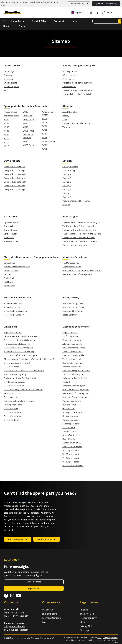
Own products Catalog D (15, 182)
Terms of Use (87, 614)
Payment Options (51, 618)
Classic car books (11, 367)
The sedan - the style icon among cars (79, 230)
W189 (45, 138)
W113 (25, 112)
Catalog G (67, 197)
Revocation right (89, 618)
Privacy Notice (87, 626)
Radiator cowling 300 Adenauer (76, 371)
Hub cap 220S (69, 409)
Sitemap (84, 630)
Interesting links (11, 241)
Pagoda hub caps (70, 420)
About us (7, 26)
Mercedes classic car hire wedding (19, 352)
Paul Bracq (9, 282)
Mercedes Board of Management (77, 274)
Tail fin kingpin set (70, 336)
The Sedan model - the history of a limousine (82, 234)
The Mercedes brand (72, 267)
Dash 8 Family (69, 439)
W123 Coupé (29, 145)
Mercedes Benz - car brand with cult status (82, 271)
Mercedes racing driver (73, 303)
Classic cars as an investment (17, 363)
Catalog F (67, 193)
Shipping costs (10, 83)
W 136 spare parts (71, 462)
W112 (6, 146)
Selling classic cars (12, 393)
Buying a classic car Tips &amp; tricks (20, 378)
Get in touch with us (47, 539)
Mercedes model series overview (77, 83)
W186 (45, 130)
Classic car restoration (14, 386)
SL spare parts (69, 428)
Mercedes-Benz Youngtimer (75, 386)
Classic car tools (11, 409)
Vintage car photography (15, 374)
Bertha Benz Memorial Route (17, 267)
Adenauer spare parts (72, 344)
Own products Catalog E (15, 186)
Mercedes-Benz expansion (16, 311)
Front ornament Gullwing (74, 348)
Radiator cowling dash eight (75, 378)
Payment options (11, 87)
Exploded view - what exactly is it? (77, 94)
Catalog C (67, 182)
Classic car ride (11, 397)
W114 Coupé (29, 120)
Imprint (84, 610)
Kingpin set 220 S (70, 333)
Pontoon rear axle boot (73, 367)
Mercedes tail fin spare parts (75, 393)
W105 (6, 123)
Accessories (60, 21)
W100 (6, 120)
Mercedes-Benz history (14, 315)
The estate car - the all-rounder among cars (82, 222)
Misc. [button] (76, 21)
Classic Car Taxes (11, 420)
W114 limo (28, 116)
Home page (9, 71)
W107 (6, 127)
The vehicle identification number (77, 90)
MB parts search (70, 75)
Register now (34, 588)
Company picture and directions (77, 123)
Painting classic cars (13, 405)
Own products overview (14, 167)
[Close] (121, 4)
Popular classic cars (13, 333)
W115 (25, 123)
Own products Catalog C (15, 178)
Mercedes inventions (13, 303)
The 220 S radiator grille (73, 355)
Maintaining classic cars (14, 382)
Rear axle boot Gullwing (73, 363)
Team (65, 120)
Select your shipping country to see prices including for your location (29, 4)
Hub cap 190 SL (69, 405)
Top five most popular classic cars (19, 401)
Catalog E (67, 189)
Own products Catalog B (15, 174)
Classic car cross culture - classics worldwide (24, 371)
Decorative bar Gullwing (73, 466)
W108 (6, 131)
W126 (45, 119)
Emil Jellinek (9, 278)
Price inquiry (68, 79)
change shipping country (108, 638)
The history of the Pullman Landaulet (79, 226)
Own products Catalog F (15, 189)
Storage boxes (10, 230)
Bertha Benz (9, 263)
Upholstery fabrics (12, 222)
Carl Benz (8, 274)
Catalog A (67, 174)
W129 (45, 145)
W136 (45, 149)
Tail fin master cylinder (73, 359)
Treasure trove (10, 112)
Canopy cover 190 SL (72, 443)
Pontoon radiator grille (73, 374)
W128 (45, 122)
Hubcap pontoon (70, 416)
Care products (10, 234)
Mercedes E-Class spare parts (76, 390)
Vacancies (67, 127)
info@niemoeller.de (15, 626)
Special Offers (40, 21)
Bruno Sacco (9, 286)
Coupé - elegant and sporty (75, 245)
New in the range (11, 116)
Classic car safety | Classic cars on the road (23, 390)
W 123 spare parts (71, 458)
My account (9, 79)
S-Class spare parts (71, 424)
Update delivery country (106, 4)
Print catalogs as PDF (18, 539)
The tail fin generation (72, 352)
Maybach (66, 382)
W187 (45, 134)
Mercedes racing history (73, 307)
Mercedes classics (12, 307)
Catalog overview (70, 167)
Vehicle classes (69, 87)
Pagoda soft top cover (72, 447)
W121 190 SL (29, 131)
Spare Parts (18, 21)
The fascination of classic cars (17, 344)
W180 (45, 126)
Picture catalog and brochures (76, 201)
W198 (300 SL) (48, 141)
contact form (22, 630)
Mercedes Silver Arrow (72, 311)
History (66, 116)
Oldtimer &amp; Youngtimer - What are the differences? (29, 359)
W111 (6, 142)
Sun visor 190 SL (70, 431)
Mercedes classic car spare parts (18, 348)
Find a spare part (70, 71)
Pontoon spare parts (72, 401)
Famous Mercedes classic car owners (20, 336)
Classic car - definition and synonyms (20, 355)
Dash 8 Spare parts (71, 435)
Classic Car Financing (13, 412)
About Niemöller (70, 112)
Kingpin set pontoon (72, 340)
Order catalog (69, 170)
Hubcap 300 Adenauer (72, 412)
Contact (23, 26)
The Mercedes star (71, 263)
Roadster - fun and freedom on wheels (80, 241)
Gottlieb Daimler (11, 271)
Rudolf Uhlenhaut (70, 315)
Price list (66, 205)
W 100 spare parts (71, 450)
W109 (6, 135)
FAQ (6, 90)
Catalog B (67, 178)
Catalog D (67, 186)
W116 (25, 127)
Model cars (9, 238)
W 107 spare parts (71, 454)
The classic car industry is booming (20, 340)
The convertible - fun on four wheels (79, 238)
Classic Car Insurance (13, 416)
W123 (25, 141)
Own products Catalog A (15, 170)
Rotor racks (9, 226)
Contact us (9, 75)
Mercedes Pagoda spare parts (76, 397)
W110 (6, 139)
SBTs (82, 622)
